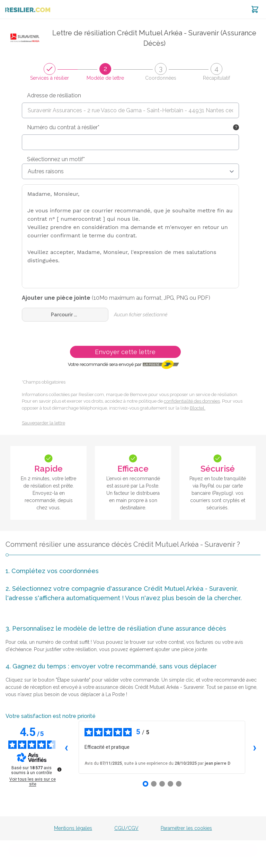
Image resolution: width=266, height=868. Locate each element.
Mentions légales (73, 828)
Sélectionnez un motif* (56, 159)
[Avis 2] (154, 784)
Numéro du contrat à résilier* (63, 127)
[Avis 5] (179, 784)
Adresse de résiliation (54, 95)
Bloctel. (198, 408)
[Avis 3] (162, 784)
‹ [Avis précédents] (66, 747)
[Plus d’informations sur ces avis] (59, 769)
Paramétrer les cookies (186, 828)
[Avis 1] (145, 784)
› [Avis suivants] (255, 747)
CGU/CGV (126, 828)
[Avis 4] (170, 784)
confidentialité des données (192, 401)
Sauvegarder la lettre (43, 423)
